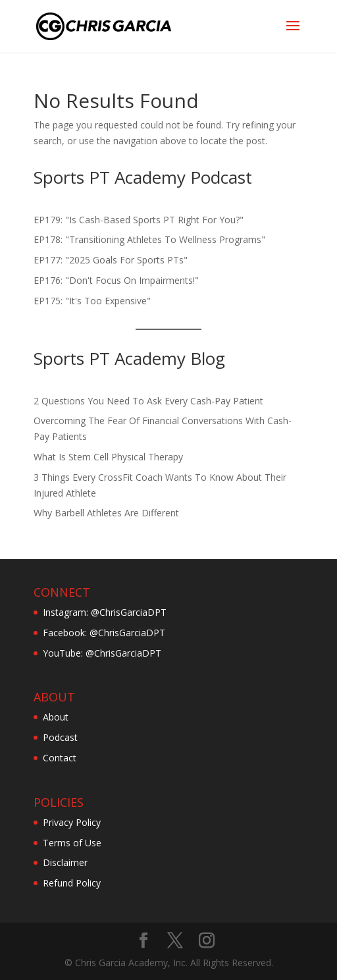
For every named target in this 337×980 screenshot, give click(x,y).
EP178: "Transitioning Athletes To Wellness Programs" (149, 239)
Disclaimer (65, 862)
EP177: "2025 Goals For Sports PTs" (111, 260)
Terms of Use (72, 843)
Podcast (60, 737)
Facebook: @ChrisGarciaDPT (104, 633)
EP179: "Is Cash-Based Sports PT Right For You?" (139, 220)
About (56, 717)
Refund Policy (72, 883)
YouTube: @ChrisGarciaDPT (102, 653)
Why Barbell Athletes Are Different (106, 513)
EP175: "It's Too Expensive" (92, 301)
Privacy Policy (72, 822)
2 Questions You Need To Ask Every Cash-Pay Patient (148, 401)
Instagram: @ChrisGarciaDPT (105, 612)
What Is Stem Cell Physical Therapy (108, 457)
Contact (60, 758)
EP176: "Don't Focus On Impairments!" (116, 280)
